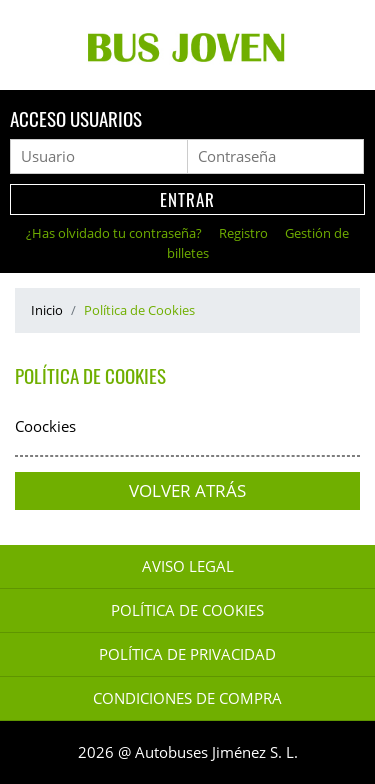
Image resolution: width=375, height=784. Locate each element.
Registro (245, 233)
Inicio (47, 310)
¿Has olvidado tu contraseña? (115, 233)
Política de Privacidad (187, 654)
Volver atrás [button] (187, 490)
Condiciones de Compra (187, 698)
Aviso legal (188, 566)
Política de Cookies (187, 610)
